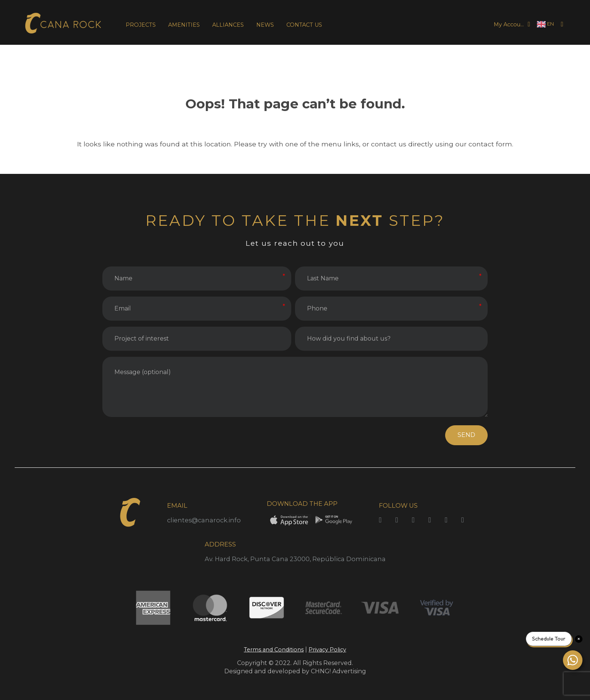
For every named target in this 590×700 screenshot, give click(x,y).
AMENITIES (184, 25)
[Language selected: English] (545, 24)
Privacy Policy (327, 650)
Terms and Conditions (274, 650)
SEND (466, 435)
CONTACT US (304, 25)
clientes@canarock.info (204, 520)
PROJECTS (141, 25)
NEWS (265, 25)
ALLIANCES (228, 25)
